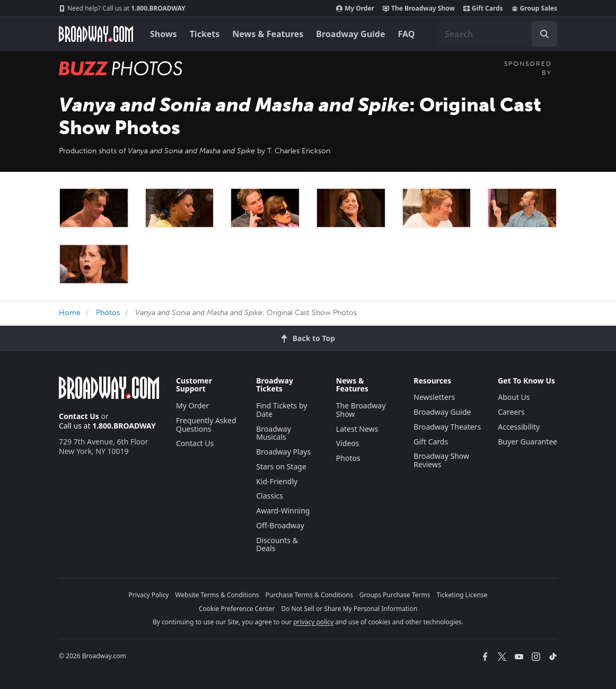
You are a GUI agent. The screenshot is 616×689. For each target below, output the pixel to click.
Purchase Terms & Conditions (309, 595)
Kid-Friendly (277, 481)
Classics (270, 496)
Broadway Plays (283, 452)
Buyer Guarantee (527, 442)
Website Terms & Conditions (217, 595)
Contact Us (79, 416)
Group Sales (534, 8)
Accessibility (519, 427)
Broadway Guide (350, 34)
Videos (348, 443)
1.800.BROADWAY (122, 8)
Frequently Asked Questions (206, 425)
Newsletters (434, 397)
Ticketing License (462, 595)
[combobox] (497, 34)
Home (70, 313)
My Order (355, 8)
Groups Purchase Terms (395, 595)
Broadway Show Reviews (441, 460)
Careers (511, 412)
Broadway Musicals (274, 433)
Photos (108, 313)
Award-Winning (283, 511)
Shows (164, 34)
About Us (514, 397)
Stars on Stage (281, 466)
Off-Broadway (280, 525)
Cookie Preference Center (237, 609)
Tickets (205, 34)
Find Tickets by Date (281, 410)
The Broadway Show (419, 8)
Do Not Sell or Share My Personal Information (349, 609)
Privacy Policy (149, 595)
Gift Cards (483, 8)
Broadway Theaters (447, 427)
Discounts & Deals (277, 544)
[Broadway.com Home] (96, 34)
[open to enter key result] (544, 34)
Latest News (357, 429)
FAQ (407, 34)
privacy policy (313, 622)
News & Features (268, 34)
